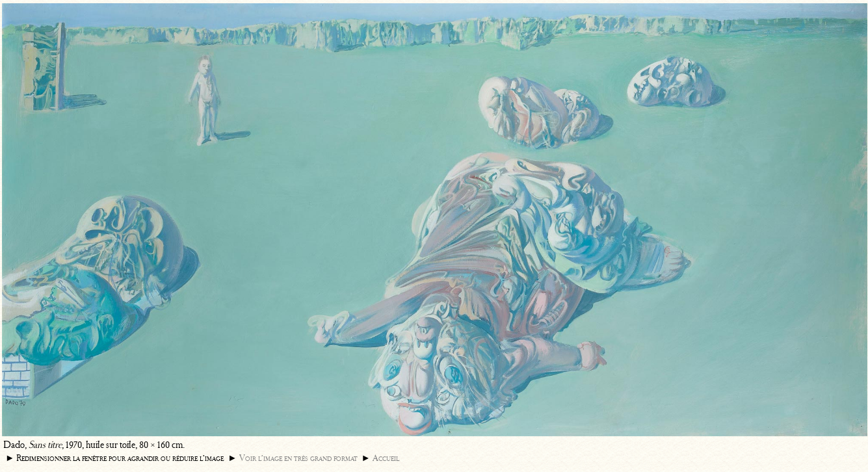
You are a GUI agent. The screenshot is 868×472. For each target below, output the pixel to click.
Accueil (386, 458)
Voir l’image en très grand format (298, 458)
